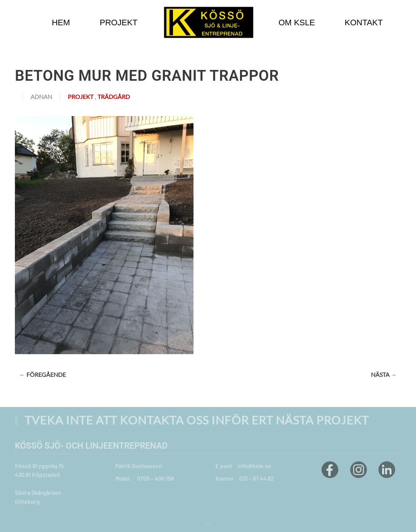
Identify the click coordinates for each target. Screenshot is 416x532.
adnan (41, 97)
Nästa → (384, 374)
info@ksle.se (255, 466)
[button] (208, 525)
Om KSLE (297, 23)
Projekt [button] (119, 23)
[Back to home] (208, 22)
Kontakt (364, 23)
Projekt (81, 97)
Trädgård (114, 97)
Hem (61, 23)
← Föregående (43, 374)
